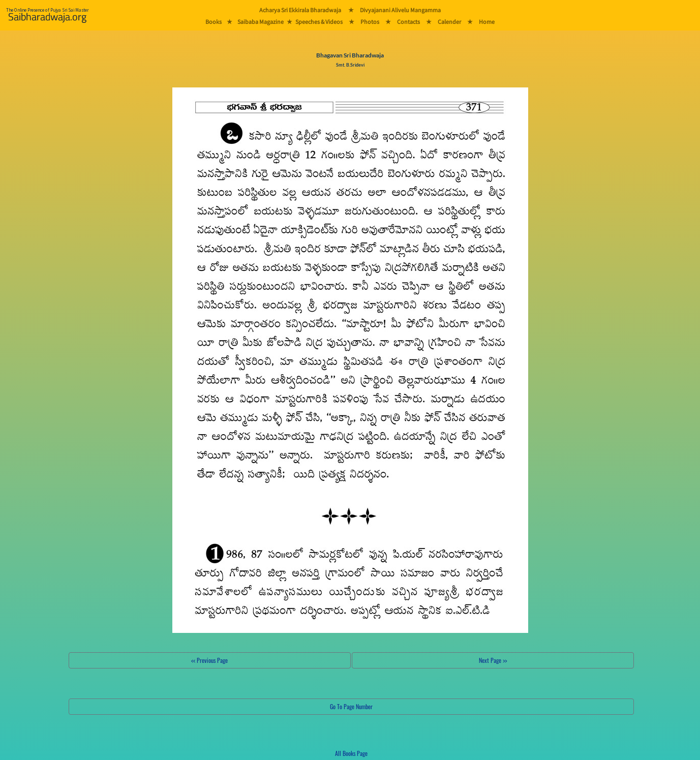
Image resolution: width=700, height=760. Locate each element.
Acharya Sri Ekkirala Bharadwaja (300, 10)
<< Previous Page (209, 660)
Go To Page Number (351, 706)
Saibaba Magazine (261, 22)
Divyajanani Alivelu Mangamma (400, 10)
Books (214, 22)
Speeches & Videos (319, 22)
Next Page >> (493, 660)
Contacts (408, 22)
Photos (370, 22)
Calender (449, 22)
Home (487, 22)
